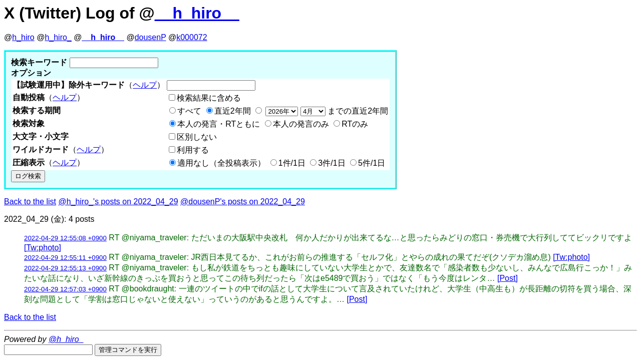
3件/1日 (332, 163)
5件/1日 (372, 163)
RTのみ (355, 124)
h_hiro (23, 37)
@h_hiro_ (66, 339)
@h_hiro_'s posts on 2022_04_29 (118, 202)
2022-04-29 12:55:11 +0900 (65, 258)
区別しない (197, 137)
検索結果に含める (209, 98)
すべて (189, 111)
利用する (193, 150)
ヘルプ (145, 85)
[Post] (508, 278)
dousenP (150, 37)
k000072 (192, 37)
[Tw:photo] (43, 248)
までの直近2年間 (326, 111)
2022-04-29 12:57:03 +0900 (65, 289)
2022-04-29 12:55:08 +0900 (65, 238)
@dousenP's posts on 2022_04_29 (243, 202)
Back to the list (30, 202)
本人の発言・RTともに (219, 124)
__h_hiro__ (197, 13)
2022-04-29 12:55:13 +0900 (65, 268)
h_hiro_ (58, 37)
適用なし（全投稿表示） (221, 163)
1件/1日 (292, 163)
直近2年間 (233, 111)
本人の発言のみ (301, 124)
